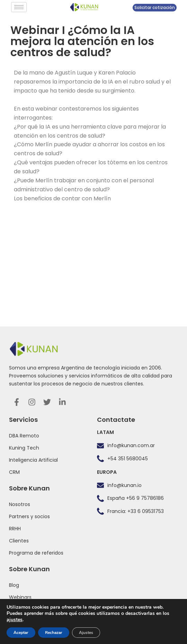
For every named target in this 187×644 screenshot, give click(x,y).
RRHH (15, 529)
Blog (14, 585)
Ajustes (86, 633)
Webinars (20, 597)
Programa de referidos (36, 553)
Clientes (19, 541)
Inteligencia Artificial (33, 460)
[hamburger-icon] (19, 7)
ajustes (15, 620)
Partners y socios (29, 516)
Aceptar (21, 633)
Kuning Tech (24, 448)
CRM (14, 472)
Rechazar (54, 633)
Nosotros (20, 504)
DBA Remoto (24, 436)
